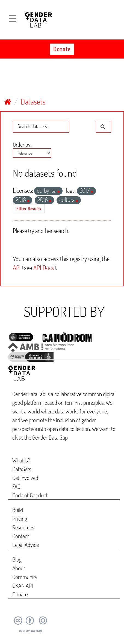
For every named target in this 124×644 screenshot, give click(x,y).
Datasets (33, 102)
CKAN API (23, 585)
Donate (62, 49)
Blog (17, 559)
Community (25, 577)
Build (18, 510)
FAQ (17, 486)
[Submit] (104, 126)
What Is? (21, 460)
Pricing (20, 518)
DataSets (22, 469)
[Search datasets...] (41, 126)
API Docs (44, 267)
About (19, 568)
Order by (22, 145)
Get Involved (25, 478)
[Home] (8, 102)
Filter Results (29, 209)
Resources (23, 527)
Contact (21, 536)
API (17, 267)
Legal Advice (26, 545)
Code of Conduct (30, 495)
